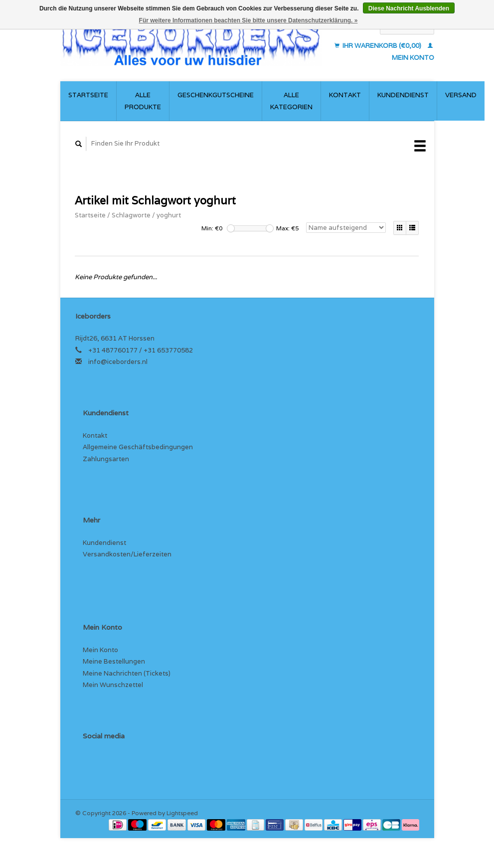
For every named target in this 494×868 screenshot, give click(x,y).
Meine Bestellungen (114, 661)
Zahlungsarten (106, 459)
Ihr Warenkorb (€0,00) (379, 46)
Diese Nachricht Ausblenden (409, 8)
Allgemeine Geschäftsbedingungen (138, 447)
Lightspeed (182, 813)
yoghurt (169, 215)
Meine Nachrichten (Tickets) (127, 673)
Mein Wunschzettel (113, 685)
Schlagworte (131, 215)
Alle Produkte (143, 101)
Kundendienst (403, 95)
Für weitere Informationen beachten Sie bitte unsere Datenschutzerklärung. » (248, 20)
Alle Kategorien (291, 101)
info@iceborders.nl (118, 362)
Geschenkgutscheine (216, 95)
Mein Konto (100, 650)
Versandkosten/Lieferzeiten (127, 554)
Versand (461, 95)
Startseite (88, 95)
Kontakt (345, 95)
